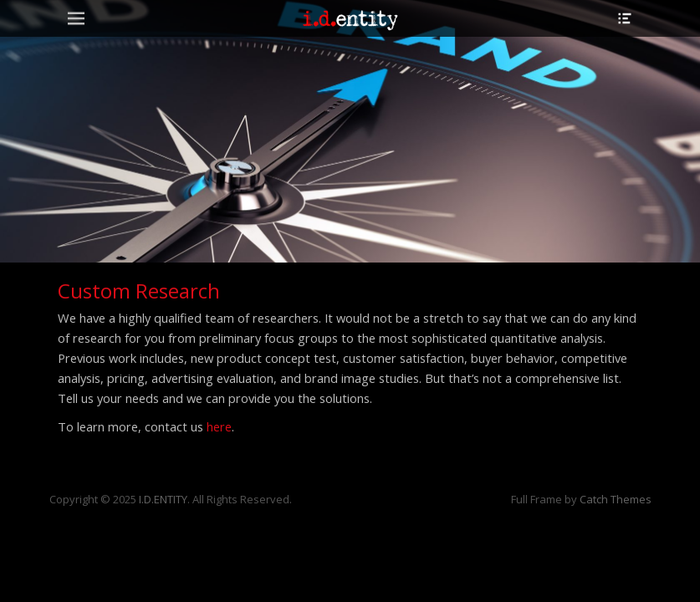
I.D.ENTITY (163, 499)
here (219, 426)
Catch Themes (616, 499)
